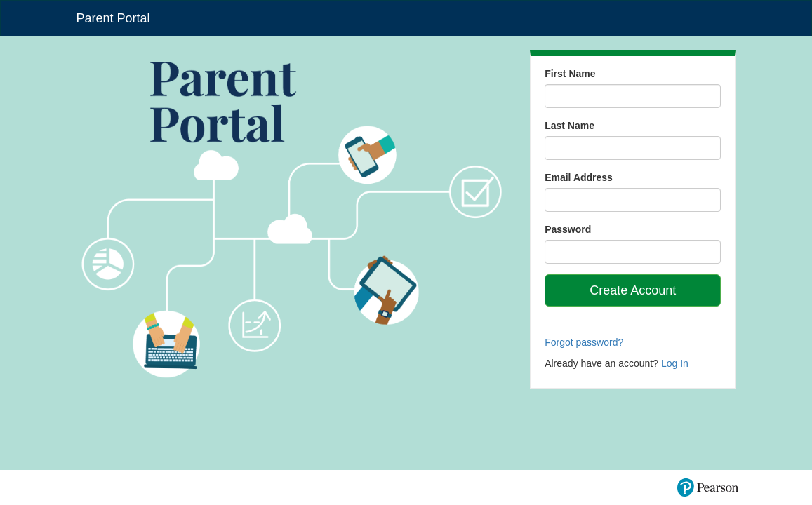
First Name (570, 74)
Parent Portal (113, 18)
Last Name (570, 126)
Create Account (633, 290)
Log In (675, 363)
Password (568, 229)
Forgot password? (584, 342)
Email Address (579, 177)
